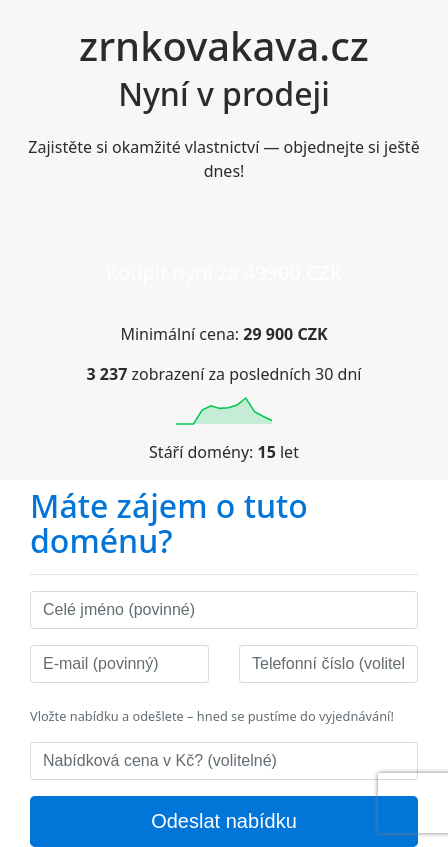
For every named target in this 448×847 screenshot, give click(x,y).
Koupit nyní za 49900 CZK (224, 272)
